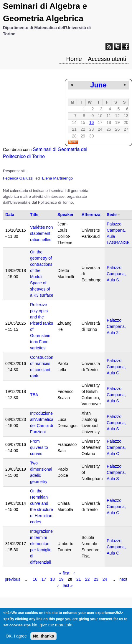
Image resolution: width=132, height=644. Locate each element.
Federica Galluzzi (18, 178)
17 (44, 579)
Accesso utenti (107, 59)
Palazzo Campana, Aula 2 (116, 326)
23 (96, 579)
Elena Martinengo (57, 178)
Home (74, 59)
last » (68, 585)
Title (34, 215)
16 (92, 122)
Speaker (65, 215)
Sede (113, 215)
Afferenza (91, 215)
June (98, 85)
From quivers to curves (39, 447)
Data (10, 215)
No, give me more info (52, 628)
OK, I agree (16, 639)
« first (64, 573)
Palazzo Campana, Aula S (116, 274)
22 (88, 579)
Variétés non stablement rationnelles (42, 233)
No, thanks (44, 639)
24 (105, 579)
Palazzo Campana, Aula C (116, 367)
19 (61, 579)
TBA (34, 395)
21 (79, 579)
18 (52, 579)
